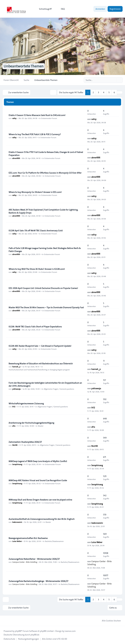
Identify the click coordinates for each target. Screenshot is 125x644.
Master (41, 426)
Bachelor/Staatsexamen (54, 541)
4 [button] (104, 92)
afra (14, 426)
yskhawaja (16, 389)
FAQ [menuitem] (61, 9)
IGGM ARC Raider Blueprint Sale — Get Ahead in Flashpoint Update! (40, 346)
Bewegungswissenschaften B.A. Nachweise (28, 538)
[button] (120, 92)
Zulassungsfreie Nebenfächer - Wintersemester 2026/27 (34, 559)
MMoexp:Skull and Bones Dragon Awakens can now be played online (40, 500)
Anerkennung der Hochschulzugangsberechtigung (31, 423)
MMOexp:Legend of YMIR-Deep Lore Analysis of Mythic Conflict (38, 461)
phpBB (18, 631)
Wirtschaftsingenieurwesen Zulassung (26, 403)
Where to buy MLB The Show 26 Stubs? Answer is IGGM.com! (37, 269)
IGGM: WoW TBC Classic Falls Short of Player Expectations (35, 327)
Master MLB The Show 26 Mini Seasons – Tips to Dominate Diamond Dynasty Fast (46, 307)
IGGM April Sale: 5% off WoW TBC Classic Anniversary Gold (36, 231)
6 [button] (114, 92)
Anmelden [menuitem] (100, 9)
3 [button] (98, 92)
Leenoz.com (70, 631)
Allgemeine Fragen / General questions (59, 389)
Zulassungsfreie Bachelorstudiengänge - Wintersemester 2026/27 (38, 581)
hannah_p (16, 367)
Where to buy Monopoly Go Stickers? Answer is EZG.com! (35, 192)
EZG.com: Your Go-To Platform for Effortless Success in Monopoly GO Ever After (45, 173)
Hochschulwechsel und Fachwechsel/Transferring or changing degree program (39, 370)
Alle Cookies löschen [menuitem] (109, 621)
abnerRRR (16, 158)
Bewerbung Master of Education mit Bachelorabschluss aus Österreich (41, 364)
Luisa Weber (17, 541)
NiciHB (15, 445)
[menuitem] (44, 9)
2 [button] (93, 92)
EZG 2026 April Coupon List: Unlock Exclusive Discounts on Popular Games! (43, 288)
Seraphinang (17, 464)
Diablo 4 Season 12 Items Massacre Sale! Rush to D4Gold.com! (37, 115)
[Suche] (114, 80)
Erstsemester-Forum (49, 118)
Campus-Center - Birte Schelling (25, 562)
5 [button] (109, 92)
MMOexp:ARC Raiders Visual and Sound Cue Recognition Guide (38, 480)
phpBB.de (35, 635)
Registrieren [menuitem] (115, 9)
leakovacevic (17, 522)
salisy (14, 118)
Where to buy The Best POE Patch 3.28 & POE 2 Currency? (35, 134)
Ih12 (14, 407)
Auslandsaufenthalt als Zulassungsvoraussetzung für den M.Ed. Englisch (42, 519)
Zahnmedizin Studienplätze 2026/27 (25, 442)
